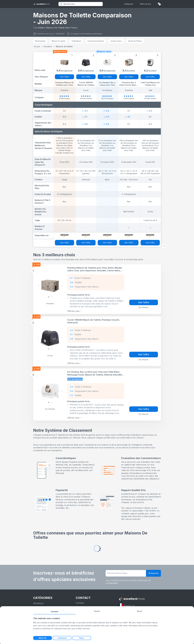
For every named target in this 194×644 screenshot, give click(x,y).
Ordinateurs (76, 41)
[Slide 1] (50, 297)
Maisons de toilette (64, 46)
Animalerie (48, 46)
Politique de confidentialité (89, 606)
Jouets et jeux (116, 41)
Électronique (40, 41)
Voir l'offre (65, 77)
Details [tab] (97, 611)
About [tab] (140, 611)
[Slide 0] (48, 297)
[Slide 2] (52, 297)
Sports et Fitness (135, 41)
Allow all (43, 638)
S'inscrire (154, 572)
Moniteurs (38, 602)
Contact (80, 601)
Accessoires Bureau (96, 41)
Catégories (129, 4)
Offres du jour (145, 4)
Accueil (37, 46)
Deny (82, 638)
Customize (62, 638)
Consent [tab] (54, 612)
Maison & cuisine (59, 41)
